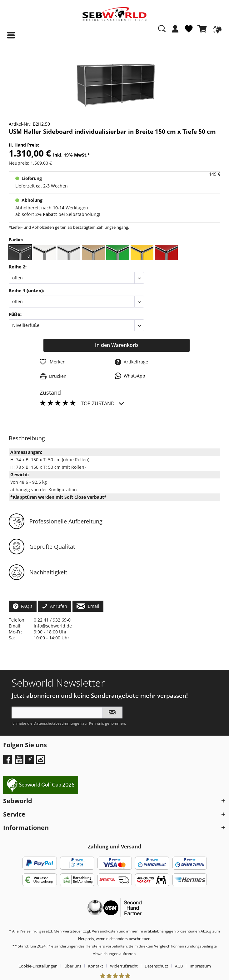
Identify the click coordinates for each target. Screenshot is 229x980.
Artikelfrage (131, 362)
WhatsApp (130, 376)
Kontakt (96, 966)
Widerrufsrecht (124, 966)
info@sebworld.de (53, 626)
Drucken (53, 376)
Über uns (73, 966)
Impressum (200, 966)
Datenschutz (156, 966)
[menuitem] (175, 32)
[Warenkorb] (203, 29)
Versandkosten (105, 931)
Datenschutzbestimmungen (57, 723)
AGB (179, 966)
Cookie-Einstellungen (38, 966)
